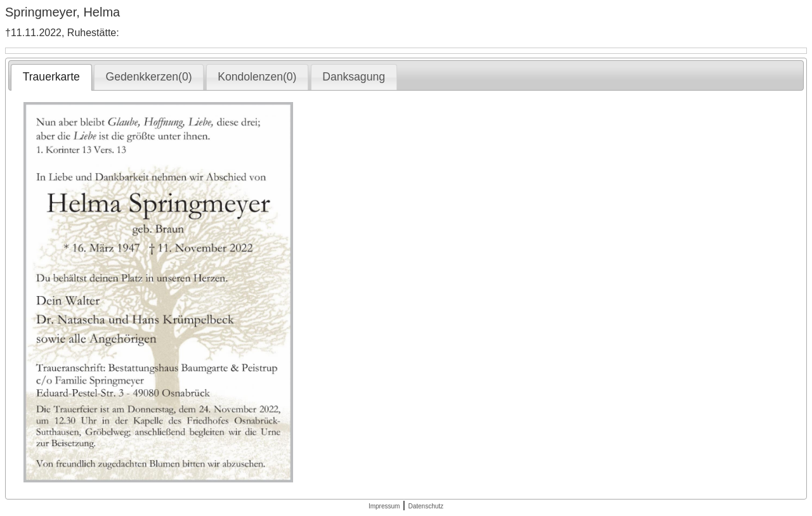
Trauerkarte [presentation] (51, 77)
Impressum (384, 506)
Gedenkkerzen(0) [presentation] (149, 77)
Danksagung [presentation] (354, 77)
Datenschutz (426, 506)
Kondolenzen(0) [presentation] (257, 77)
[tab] (51, 77)
